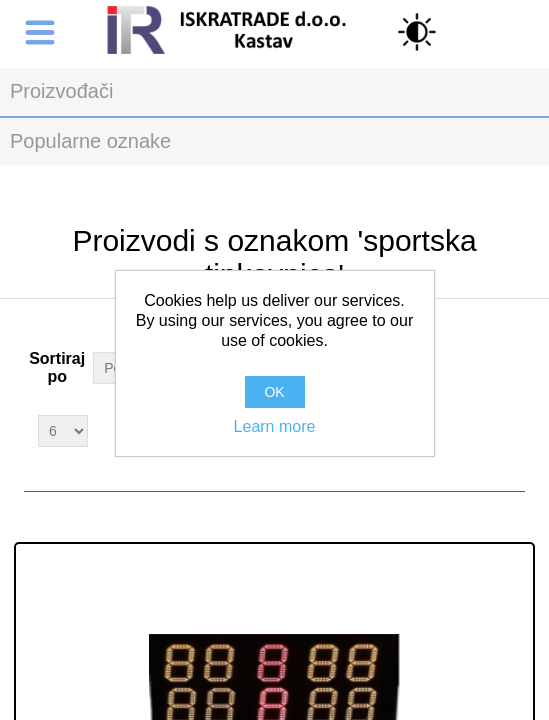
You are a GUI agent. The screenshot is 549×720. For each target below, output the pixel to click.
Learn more (275, 426)
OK (274, 392)
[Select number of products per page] (63, 431)
